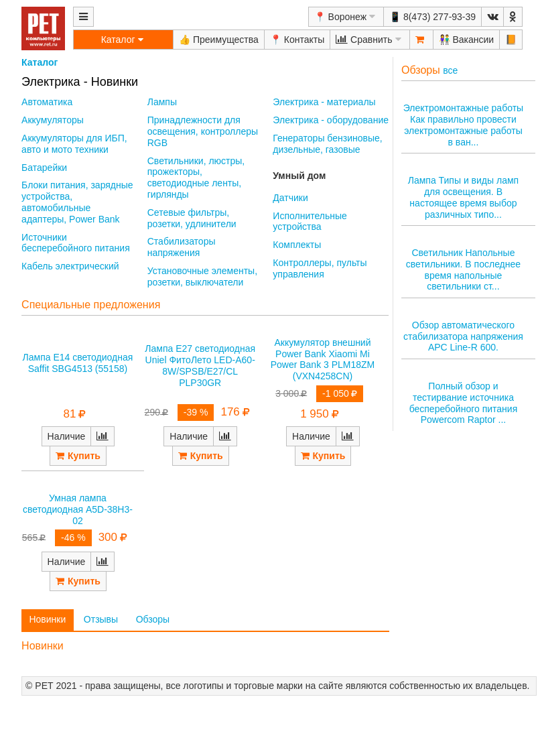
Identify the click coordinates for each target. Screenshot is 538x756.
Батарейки (44, 168)
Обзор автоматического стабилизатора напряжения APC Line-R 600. (463, 336)
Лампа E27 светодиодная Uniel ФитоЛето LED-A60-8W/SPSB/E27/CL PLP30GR (200, 365)
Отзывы (101, 619)
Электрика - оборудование (331, 120)
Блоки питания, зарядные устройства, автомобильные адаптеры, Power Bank (77, 202)
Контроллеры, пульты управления (320, 268)
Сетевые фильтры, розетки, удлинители (192, 218)
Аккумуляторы (53, 120)
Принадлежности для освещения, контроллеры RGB (203, 131)
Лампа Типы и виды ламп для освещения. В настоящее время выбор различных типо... (463, 197)
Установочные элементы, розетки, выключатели (202, 276)
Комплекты (297, 245)
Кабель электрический (70, 266)
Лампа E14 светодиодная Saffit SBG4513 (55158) (78, 363)
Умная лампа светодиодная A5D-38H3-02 (78, 509)
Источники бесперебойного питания (76, 243)
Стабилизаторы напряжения (182, 247)
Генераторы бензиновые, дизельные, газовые (327, 144)
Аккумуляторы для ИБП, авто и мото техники (74, 144)
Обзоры (153, 619)
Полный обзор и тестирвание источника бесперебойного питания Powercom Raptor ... (464, 403)
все (450, 70)
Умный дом (299, 176)
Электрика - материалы (324, 102)
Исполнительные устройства (310, 222)
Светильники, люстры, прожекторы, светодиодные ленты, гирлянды (196, 178)
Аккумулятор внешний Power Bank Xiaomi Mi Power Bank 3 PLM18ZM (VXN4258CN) (323, 359)
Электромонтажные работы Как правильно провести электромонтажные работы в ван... (463, 125)
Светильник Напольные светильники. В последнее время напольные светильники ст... (463, 269)
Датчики (290, 198)
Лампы (162, 102)
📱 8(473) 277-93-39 (432, 17)
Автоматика (47, 102)
